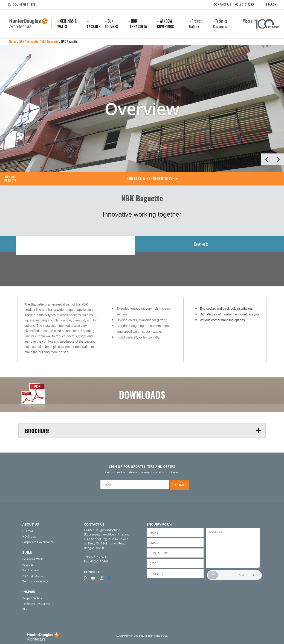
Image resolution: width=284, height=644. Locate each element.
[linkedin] (110, 578)
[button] (152, 179)
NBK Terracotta (138, 24)
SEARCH (267, 4)
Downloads (201, 244)
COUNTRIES (17, 4)
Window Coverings (165, 24)
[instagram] (104, 578)
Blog (25, 609)
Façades (94, 25)
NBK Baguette (50, 41)
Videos (248, 21)
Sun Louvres (111, 24)
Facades (28, 565)
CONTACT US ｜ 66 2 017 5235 (230, 4)
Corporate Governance (38, 542)
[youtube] (95, 578)
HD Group (29, 536)
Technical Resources (221, 24)
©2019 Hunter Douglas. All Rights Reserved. (142, 636)
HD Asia (28, 531)
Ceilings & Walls (67, 24)
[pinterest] (87, 578)
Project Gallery (195, 24)
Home (13, 41)
